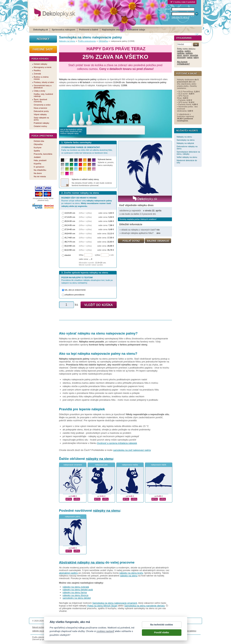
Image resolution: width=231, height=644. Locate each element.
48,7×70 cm (70, 242)
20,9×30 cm (70, 221)
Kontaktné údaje (136, 30)
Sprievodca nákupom (63, 30)
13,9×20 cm (70, 213)
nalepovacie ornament (73, 465)
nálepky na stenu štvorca (76, 595)
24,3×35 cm (70, 225)
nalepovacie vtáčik (159, 465)
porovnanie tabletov (188, 631)
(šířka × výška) (85, 213)
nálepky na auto (39, 631)
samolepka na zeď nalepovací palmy (132, 450)
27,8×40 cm (70, 229)
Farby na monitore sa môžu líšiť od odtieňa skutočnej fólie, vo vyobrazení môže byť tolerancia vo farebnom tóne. (87, 150)
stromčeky (181, 57)
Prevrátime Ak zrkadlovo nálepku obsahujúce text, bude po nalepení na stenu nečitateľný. (87, 280)
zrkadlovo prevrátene (75, 295)
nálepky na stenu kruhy (131, 573)
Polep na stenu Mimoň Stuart (102, 606)
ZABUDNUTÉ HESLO (180, 17)
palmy (196, 57)
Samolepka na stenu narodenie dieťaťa (144, 606)
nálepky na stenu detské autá (78, 590)
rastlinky (189, 53)
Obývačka (103, 41)
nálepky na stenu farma (75, 592)
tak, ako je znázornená (75, 290)
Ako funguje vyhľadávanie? (183, 63)
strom (179, 55)
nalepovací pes (101, 465)
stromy (186, 55)
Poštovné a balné (89, 30)
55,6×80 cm (70, 246)
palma (190, 57)
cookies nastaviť (105, 635)
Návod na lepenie (40, 627)
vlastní (68, 255)
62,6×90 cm (70, 250)
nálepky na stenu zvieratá (76, 587)
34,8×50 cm (70, 233)
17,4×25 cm (70, 217)
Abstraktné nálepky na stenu (82, 562)
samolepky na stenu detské (77, 598)
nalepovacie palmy (73, 517)
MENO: (168, 9)
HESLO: (168, 14)
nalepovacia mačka (130, 465)
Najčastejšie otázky (113, 30)
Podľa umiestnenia (87, 41)
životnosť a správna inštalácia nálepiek (117, 443)
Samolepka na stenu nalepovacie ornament (115, 603)
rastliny (188, 51)
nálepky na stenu (99, 459)
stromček (194, 55)
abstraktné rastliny (69, 573)
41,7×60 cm (70, 238)
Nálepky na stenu (67, 41)
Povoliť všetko (161, 636)
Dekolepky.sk (41, 30)
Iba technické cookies (162, 629)
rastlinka (181, 53)
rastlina (180, 51)
